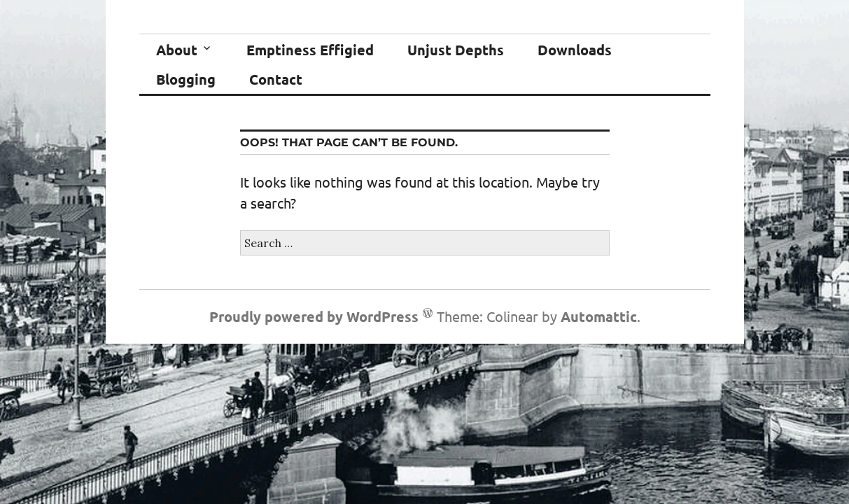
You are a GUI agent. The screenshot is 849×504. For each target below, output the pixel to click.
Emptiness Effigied (310, 50)
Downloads (575, 50)
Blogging (186, 79)
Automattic (599, 316)
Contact (276, 79)
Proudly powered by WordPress (314, 316)
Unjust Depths (456, 50)
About (177, 50)
